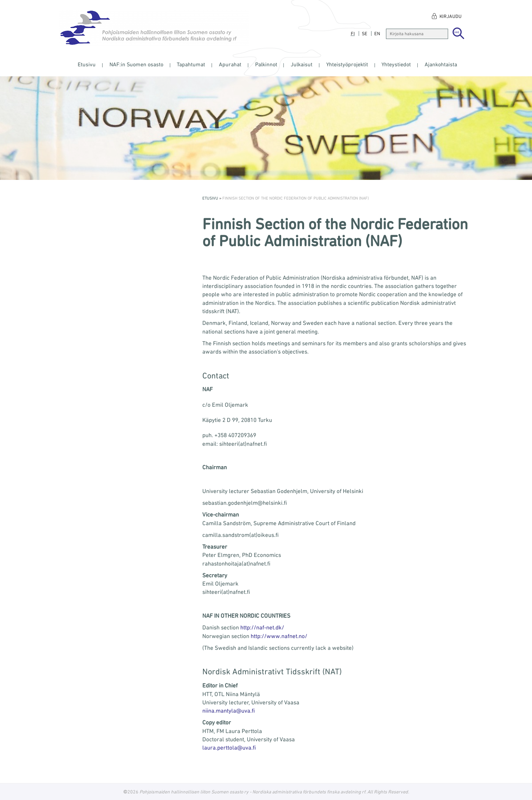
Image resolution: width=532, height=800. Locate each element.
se (365, 33)
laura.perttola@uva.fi (229, 748)
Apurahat (230, 64)
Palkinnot (266, 64)
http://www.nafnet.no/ (279, 636)
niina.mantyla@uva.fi (229, 711)
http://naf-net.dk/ (262, 627)
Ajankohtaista (441, 64)
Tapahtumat (191, 64)
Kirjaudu (451, 16)
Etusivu (87, 64)
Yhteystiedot (396, 64)
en (377, 33)
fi (353, 33)
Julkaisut (302, 64)
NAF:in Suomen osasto (136, 64)
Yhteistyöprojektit (347, 64)
